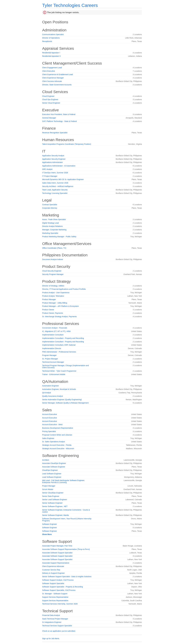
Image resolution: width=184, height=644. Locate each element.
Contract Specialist (50, 205)
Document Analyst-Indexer (53, 259)
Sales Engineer (48, 438)
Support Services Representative (55, 597)
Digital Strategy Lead (50, 223)
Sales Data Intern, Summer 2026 (55, 183)
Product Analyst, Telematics (53, 296)
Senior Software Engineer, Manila (55, 515)
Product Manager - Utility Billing (55, 303)
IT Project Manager (50, 176)
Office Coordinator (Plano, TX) (54, 248)
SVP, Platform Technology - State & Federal (59, 121)
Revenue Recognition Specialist (55, 133)
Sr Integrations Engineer (52, 622)
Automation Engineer (51, 386)
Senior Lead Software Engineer (55, 500)
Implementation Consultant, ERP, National (59, 345)
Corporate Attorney (50, 208)
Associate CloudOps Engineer (54, 463)
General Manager (49, 118)
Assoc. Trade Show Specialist (54, 219)
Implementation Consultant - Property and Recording (63, 338)
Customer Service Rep (51, 570)
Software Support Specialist (53, 583)
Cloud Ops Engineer (50, 99)
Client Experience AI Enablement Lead (57, 74)
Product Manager (49, 299)
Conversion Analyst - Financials (55, 328)
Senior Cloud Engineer (51, 103)
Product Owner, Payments (53, 313)
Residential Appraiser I (51, 53)
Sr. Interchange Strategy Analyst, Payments (59, 317)
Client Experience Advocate (53, 566)
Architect (46, 460)
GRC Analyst (47, 169)
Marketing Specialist (50, 233)
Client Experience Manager (53, 78)
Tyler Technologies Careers (70, 5)
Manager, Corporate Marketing (54, 230)
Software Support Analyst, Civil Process (58, 580)
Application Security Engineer (54, 159)
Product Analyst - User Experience (56, 293)
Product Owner (48, 310)
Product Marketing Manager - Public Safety (59, 237)
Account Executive (50, 414)
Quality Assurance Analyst (53, 396)
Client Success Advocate (52, 81)
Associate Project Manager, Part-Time (57, 546)
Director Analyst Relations (52, 226)
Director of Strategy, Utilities (53, 286)
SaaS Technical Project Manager (55, 619)
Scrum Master (48, 489)
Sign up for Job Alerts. (51, 639)
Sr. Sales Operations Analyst (53, 442)
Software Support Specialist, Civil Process (59, 590)
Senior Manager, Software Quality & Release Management (65, 403)
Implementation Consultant (53, 335)
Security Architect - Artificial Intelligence (58, 186)
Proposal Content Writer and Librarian (57, 435)
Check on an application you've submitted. (59, 631)
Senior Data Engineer (51, 496)
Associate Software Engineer (54, 467)
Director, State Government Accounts (57, 85)
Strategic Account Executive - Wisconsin (58, 449)
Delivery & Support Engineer (53, 573)
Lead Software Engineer (52, 474)
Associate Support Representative (56, 563)
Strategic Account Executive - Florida (57, 445)
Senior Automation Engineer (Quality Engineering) (62, 400)
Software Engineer (50, 524)
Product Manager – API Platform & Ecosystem (60, 306)
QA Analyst (47, 393)
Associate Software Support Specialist (57, 553)
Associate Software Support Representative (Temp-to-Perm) (66, 549)
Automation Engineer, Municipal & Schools (59, 389)
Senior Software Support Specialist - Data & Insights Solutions (67, 577)
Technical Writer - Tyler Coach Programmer (59, 371)
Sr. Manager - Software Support (55, 594)
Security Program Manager (53, 274)
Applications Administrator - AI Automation (59, 166)
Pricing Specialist (49, 431)
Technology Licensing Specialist (55, 193)
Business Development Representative (58, 428)
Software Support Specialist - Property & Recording (62, 587)
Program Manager (49, 355)
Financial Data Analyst (51, 615)
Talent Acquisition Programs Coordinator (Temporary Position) (67, 144)
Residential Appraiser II (51, 56)
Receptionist (47, 41)
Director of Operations (51, 38)
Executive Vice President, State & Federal (59, 114)
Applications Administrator (52, 162)
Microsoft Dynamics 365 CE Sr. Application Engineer (63, 179)
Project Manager (49, 486)
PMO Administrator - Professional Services (59, 352)
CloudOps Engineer (50, 470)
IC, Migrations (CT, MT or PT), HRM (56, 331)
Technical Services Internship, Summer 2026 (60, 604)
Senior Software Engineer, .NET (55, 506)
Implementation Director (52, 348)
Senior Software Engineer (52, 503)
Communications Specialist (53, 34)
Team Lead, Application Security (55, 190)
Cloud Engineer (48, 96)
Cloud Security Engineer (52, 271)
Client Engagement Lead (52, 68)
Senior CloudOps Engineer (53, 493)
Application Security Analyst (53, 156)
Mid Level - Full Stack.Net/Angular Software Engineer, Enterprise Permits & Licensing (64, 481)
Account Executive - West (52, 425)
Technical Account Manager (53, 362)
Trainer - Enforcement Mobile (54, 374)
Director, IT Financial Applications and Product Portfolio (64, 289)
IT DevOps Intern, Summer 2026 (55, 173)
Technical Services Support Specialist (57, 626)
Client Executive (49, 71)
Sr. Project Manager (50, 359)
